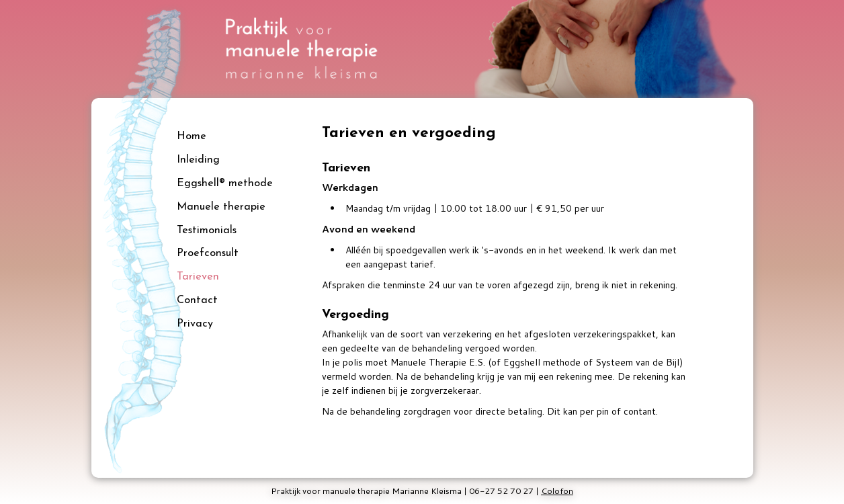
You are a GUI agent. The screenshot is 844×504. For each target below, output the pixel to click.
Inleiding (198, 160)
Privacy (195, 324)
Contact (197, 300)
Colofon (557, 491)
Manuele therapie (221, 207)
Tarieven (198, 277)
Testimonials (207, 230)
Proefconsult (208, 253)
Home (192, 136)
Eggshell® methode (225, 183)
